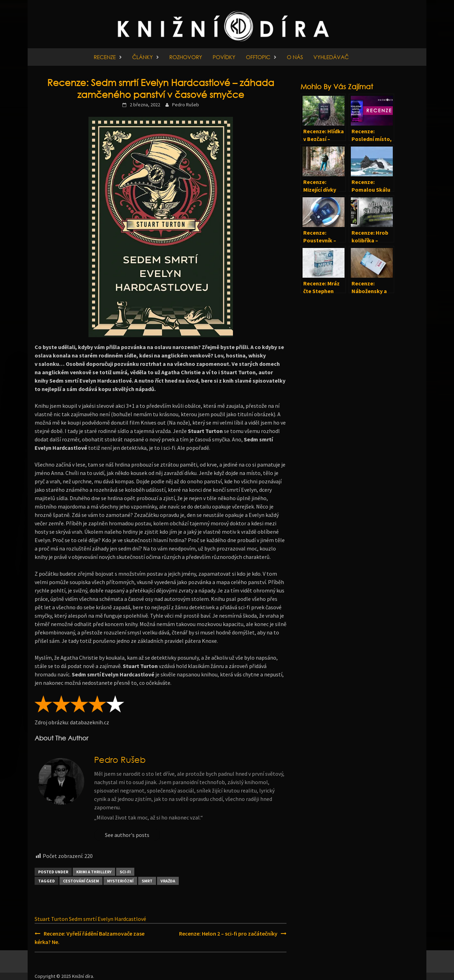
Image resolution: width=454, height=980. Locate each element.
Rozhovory (186, 57)
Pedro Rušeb (186, 105)
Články (143, 57)
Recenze (105, 57)
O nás (295, 57)
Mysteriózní (120, 881)
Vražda (168, 881)
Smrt (147, 881)
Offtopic (258, 57)
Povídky (224, 57)
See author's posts (127, 835)
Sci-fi (125, 872)
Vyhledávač (331, 57)
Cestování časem (81, 881)
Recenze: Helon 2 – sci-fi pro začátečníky (228, 933)
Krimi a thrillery (94, 872)
